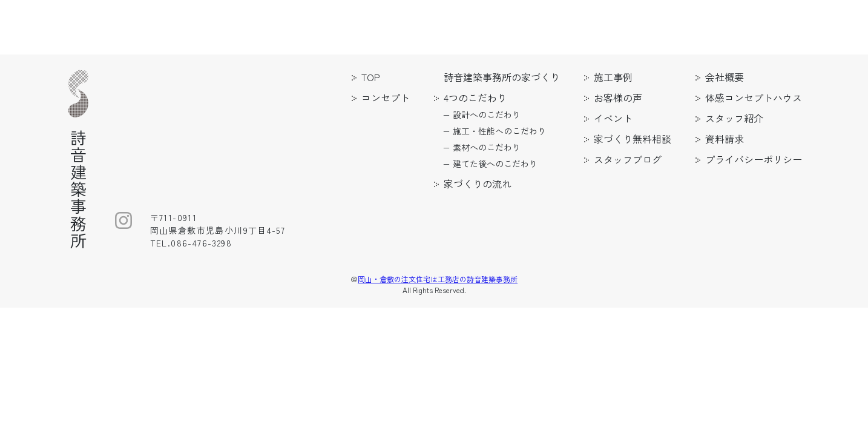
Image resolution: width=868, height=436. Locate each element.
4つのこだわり (475, 97)
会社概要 (725, 77)
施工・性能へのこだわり (499, 131)
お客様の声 (618, 97)
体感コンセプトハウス (754, 97)
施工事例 (613, 77)
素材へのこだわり (487, 147)
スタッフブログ (628, 159)
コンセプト (386, 97)
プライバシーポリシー (754, 159)
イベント (613, 118)
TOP (371, 77)
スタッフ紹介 (734, 118)
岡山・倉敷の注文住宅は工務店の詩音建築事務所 (438, 279)
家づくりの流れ (478, 183)
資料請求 (725, 139)
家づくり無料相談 (633, 139)
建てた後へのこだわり (495, 163)
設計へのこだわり (487, 114)
